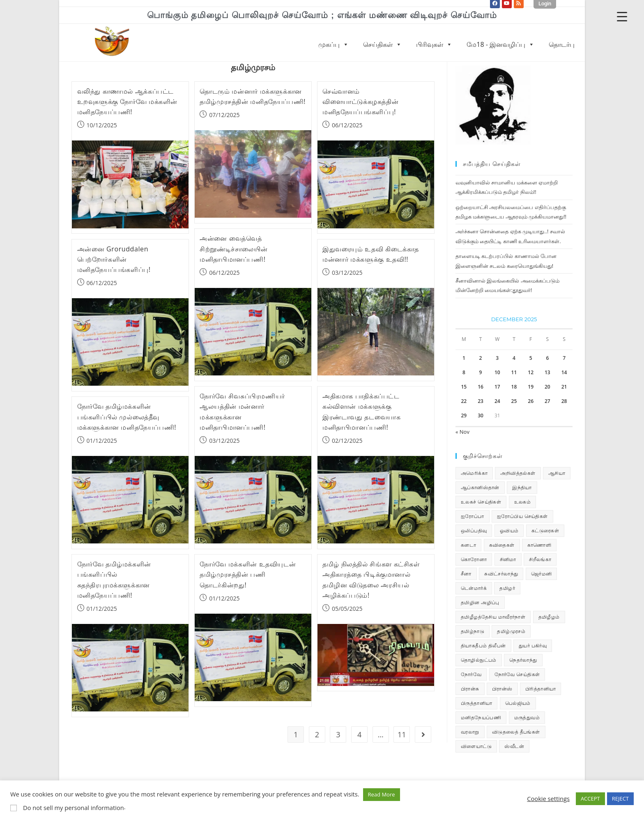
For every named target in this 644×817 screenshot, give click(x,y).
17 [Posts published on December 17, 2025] (497, 387)
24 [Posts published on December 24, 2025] (497, 401)
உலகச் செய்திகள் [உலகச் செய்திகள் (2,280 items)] (481, 502)
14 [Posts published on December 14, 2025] (564, 372)
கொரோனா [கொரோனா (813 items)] (474, 559)
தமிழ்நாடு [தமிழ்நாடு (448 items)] (473, 631)
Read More (382, 794)
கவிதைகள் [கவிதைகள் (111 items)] (502, 545)
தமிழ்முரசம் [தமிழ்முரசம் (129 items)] (511, 631)
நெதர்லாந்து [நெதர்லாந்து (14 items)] (523, 660)
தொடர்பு (562, 44)
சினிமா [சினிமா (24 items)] (508, 559)
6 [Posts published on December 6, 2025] (547, 358)
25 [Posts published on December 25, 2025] (514, 401)
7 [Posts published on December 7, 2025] (564, 358)
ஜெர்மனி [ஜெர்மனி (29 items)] (542, 574)
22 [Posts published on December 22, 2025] (464, 401)
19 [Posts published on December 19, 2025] (531, 387)
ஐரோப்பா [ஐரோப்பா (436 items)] (473, 516)
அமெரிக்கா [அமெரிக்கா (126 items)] (474, 473)
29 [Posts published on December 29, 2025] (464, 415)
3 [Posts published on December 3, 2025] (497, 358)
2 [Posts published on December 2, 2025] (481, 358)
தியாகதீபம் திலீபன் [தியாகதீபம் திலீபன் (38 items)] (483, 646)
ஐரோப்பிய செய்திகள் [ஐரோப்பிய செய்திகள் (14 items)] (522, 516)
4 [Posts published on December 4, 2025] (514, 358)
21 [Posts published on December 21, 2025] (564, 387)
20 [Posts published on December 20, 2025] (547, 387)
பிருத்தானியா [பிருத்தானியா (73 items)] (476, 703)
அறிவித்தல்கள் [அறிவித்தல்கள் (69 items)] (518, 473)
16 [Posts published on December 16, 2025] (481, 387)
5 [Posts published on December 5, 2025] (531, 358)
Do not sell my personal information (74, 808)
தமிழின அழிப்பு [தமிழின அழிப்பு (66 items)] (480, 602)
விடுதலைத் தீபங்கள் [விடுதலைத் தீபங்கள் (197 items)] (516, 732)
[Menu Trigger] (622, 16)
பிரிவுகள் (434, 44)
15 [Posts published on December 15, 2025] (464, 387)
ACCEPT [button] (590, 799)
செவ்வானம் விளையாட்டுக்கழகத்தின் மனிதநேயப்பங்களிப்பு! (360, 101)
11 (402, 734)
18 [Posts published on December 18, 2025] (514, 387)
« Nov (462, 432)
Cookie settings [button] (548, 799)
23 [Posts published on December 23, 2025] (481, 401)
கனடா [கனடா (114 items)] (468, 545)
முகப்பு (333, 44)
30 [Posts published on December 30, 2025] (481, 415)
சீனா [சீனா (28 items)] (466, 574)
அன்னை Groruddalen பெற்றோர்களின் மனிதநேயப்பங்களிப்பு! (114, 259)
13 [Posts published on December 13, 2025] (547, 372)
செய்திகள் (382, 44)
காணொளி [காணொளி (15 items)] (539, 545)
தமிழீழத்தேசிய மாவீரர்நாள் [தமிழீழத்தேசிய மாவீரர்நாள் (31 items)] (493, 617)
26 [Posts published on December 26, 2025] (531, 401)
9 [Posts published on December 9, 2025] (481, 372)
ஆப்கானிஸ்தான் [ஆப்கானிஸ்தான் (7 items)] (480, 487)
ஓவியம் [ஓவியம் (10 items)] (509, 530)
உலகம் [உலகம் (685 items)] (523, 502)
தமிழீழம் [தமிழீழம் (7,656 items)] (549, 617)
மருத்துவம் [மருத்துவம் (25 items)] (527, 717)
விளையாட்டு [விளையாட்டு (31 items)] (476, 746)
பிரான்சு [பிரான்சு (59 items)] (470, 689)
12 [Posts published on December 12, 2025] (531, 372)
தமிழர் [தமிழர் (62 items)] (507, 588)
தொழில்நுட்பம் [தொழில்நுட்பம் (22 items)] (479, 660)
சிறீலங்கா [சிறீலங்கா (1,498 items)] (540, 559)
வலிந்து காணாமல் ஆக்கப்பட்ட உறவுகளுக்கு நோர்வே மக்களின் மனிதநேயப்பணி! (128, 101)
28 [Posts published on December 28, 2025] (564, 401)
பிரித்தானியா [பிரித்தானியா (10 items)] (540, 689)
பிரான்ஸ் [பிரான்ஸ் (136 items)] (502, 689)
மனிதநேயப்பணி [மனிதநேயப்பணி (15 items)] (481, 717)
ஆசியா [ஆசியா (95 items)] (557, 473)
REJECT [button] (620, 799)
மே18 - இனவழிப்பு (500, 44)
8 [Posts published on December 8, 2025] (464, 372)
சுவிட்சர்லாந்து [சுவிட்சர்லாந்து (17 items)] (501, 574)
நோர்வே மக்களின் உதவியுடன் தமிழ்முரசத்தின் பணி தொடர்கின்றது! (248, 574)
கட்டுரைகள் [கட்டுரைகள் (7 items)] (545, 530)
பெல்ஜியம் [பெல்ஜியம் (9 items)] (518, 703)
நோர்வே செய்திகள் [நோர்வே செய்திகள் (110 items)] (517, 674)
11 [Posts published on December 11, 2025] (514, 372)
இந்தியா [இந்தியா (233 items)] (522, 487)
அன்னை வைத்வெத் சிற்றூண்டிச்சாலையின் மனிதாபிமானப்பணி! (233, 249)
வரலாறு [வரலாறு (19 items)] (470, 732)
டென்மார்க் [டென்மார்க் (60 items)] (474, 588)
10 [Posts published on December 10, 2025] (497, 372)
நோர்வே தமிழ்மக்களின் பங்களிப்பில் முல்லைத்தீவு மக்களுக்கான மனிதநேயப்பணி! (127, 417)
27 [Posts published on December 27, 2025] (547, 401)
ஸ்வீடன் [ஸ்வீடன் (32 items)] (514, 746)
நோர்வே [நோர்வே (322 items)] (471, 674)
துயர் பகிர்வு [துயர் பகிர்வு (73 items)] (533, 646)
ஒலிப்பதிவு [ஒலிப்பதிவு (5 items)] (474, 530)
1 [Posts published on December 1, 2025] (464, 358)
